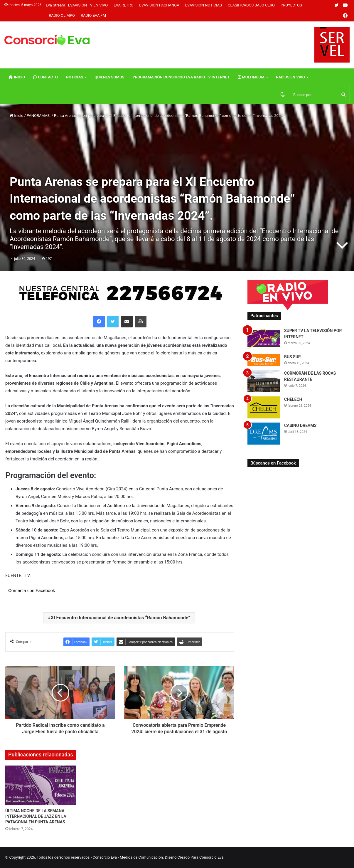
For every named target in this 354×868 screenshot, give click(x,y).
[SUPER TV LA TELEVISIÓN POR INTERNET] (264, 339)
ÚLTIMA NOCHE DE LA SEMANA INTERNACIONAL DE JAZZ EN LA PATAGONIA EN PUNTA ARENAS (36, 816)
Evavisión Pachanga (159, 5)
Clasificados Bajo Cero (251, 5)
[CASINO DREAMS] (264, 434)
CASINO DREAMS (300, 425)
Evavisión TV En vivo (88, 5)
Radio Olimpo (62, 15)
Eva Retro (123, 5)
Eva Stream (55, 5)
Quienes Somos (109, 77)
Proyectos (291, 5)
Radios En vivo (290, 77)
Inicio (17, 77)
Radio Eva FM (93, 15)
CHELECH (293, 399)
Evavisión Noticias (204, 5)
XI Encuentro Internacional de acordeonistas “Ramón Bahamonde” (120, 618)
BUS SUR (293, 357)
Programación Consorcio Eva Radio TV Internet (181, 77)
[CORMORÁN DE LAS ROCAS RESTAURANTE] (264, 381)
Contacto (45, 77)
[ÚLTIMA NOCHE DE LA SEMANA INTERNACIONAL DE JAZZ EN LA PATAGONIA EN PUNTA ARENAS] (41, 785)
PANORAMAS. (39, 116)
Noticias (75, 77)
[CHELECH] (264, 407)
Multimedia (251, 77)
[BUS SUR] (264, 360)
